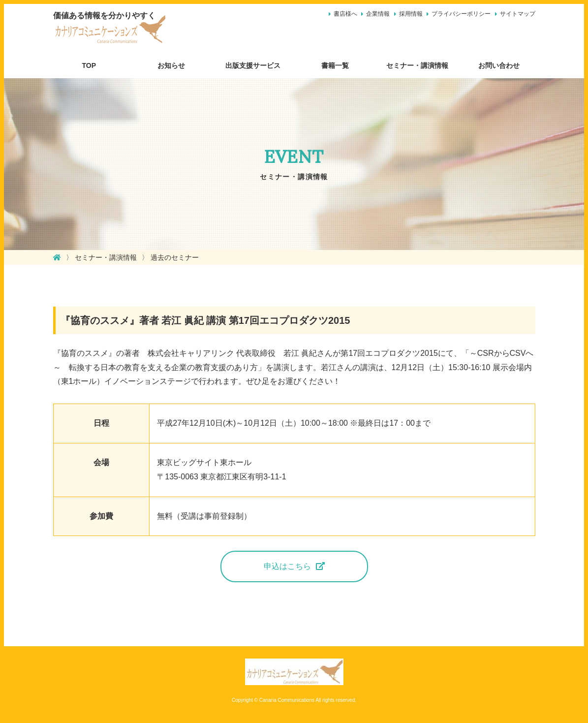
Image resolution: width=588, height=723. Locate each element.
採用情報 (411, 14)
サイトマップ (518, 14)
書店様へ (345, 14)
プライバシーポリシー (461, 14)
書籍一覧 (335, 65)
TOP (89, 65)
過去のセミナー (175, 257)
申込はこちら (287, 566)
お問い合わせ (499, 65)
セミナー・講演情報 (417, 65)
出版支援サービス (253, 65)
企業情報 (378, 14)
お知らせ (171, 65)
